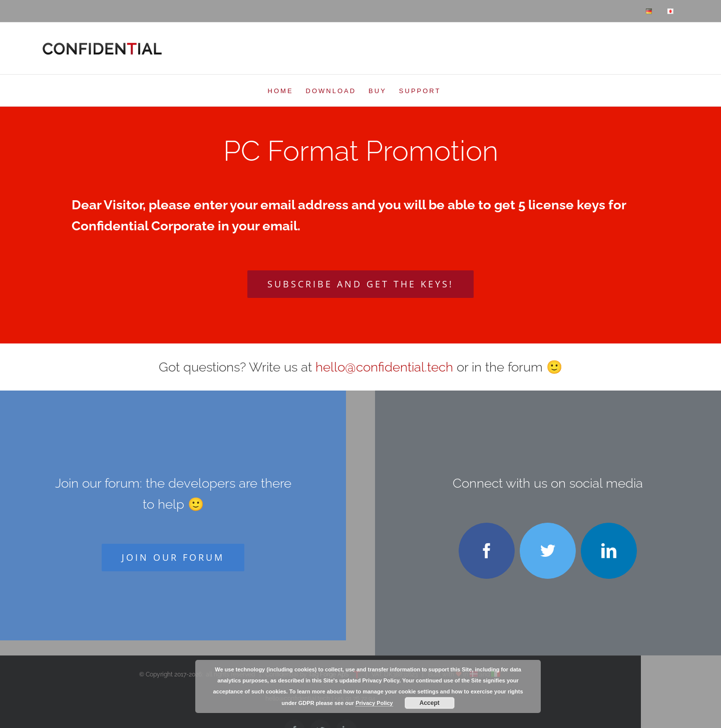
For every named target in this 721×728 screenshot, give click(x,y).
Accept (430, 703)
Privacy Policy (374, 703)
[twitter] (548, 551)
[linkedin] (609, 551)
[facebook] (487, 551)
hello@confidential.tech (384, 367)
